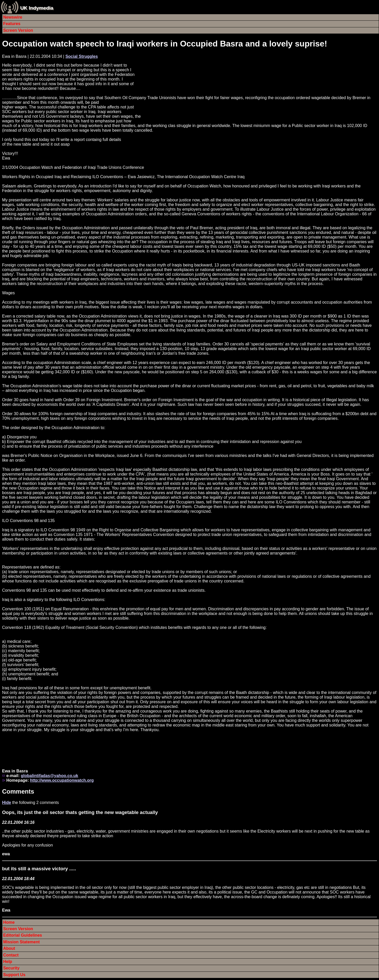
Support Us (14, 975)
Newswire (13, 17)
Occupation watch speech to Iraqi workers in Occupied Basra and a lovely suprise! (165, 44)
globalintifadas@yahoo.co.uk (49, 776)
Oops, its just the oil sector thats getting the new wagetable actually (80, 812)
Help (8, 962)
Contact (11, 955)
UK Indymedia (37, 8)
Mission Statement (21, 942)
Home (9, 922)
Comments (18, 791)
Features (12, 24)
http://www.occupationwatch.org (62, 780)
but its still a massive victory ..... (39, 869)
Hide (7, 803)
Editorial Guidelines (22, 935)
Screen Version (18, 30)
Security (11, 968)
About (9, 948)
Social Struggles (82, 56)
